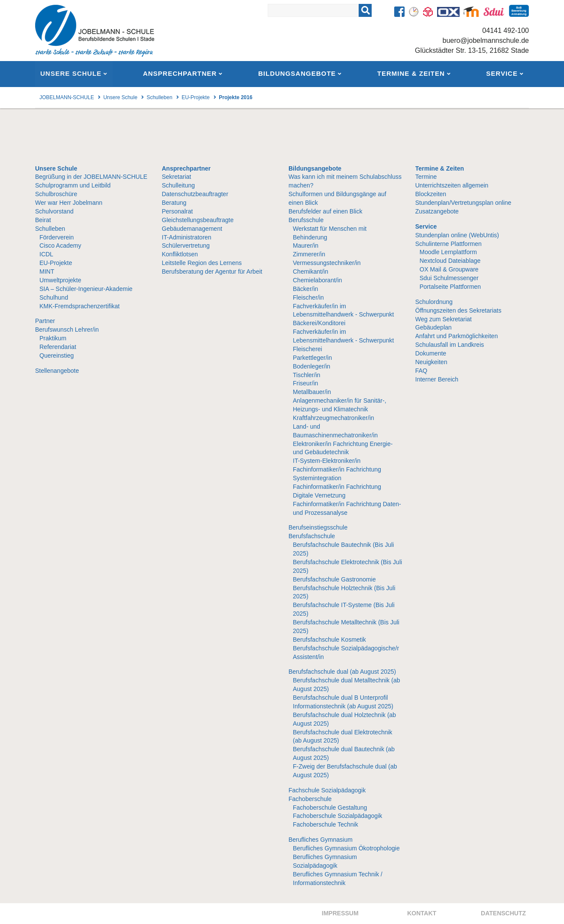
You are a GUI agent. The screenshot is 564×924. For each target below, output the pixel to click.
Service (426, 226)
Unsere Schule (56, 168)
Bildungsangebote (315, 168)
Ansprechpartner (186, 168)
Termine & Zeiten (440, 168)
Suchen (376, 8)
